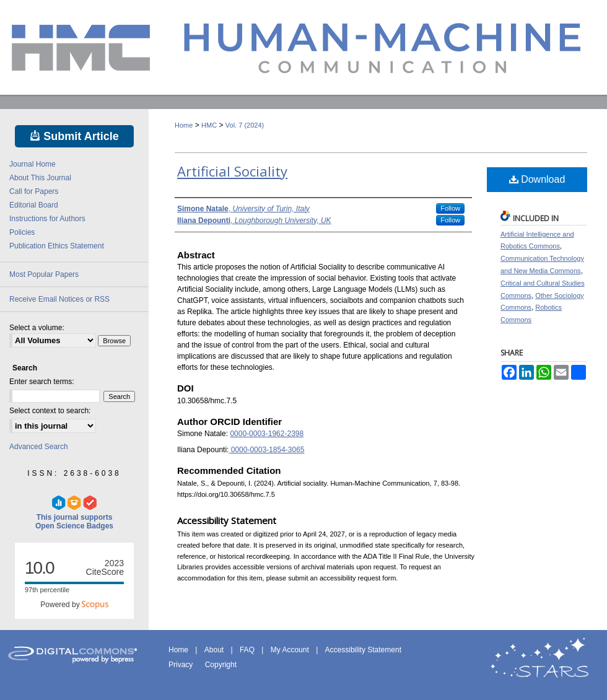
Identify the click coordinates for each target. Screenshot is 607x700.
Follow (450, 208)
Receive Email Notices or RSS (59, 299)
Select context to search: (50, 411)
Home (184, 125)
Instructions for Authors (47, 219)
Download (537, 179)
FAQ (248, 650)
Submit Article (74, 136)
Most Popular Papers (44, 274)
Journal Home (33, 164)
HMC (209, 125)
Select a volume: (37, 328)
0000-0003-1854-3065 (266, 450)
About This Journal (40, 178)
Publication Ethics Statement (57, 246)
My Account (291, 650)
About (215, 650)
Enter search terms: (42, 382)
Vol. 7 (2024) (245, 125)
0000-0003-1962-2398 (267, 434)
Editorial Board (34, 205)
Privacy (182, 665)
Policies (22, 232)
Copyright (221, 665)
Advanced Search (39, 447)
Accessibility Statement (363, 650)
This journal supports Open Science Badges (74, 513)
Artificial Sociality (232, 171)
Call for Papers (34, 191)
